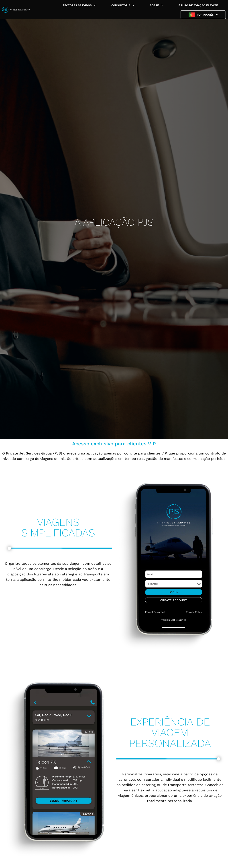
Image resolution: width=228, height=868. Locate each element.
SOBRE (156, 5)
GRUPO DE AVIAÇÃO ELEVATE (198, 5)
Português (207, 15)
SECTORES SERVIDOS (79, 5)
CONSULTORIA (123, 5)
